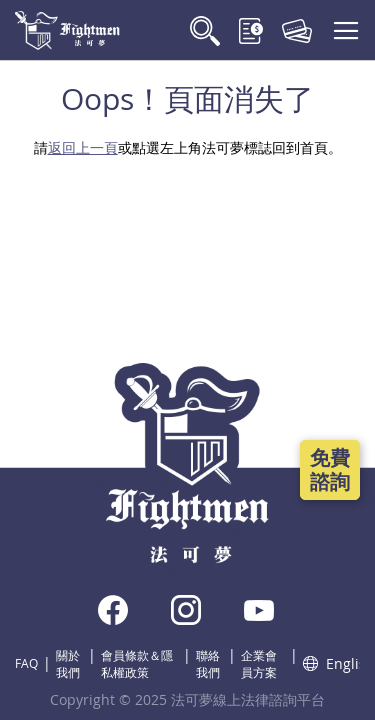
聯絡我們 (208, 663)
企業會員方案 (259, 663)
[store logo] (67, 30)
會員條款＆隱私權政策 (137, 663)
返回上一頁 (83, 147)
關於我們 (68, 663)
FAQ (26, 663)
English (331, 663)
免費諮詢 (330, 469)
